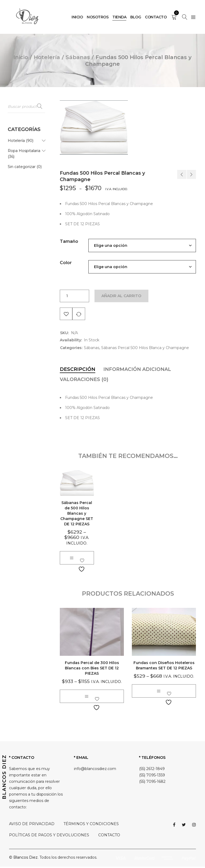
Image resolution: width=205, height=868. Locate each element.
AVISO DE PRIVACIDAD (32, 825)
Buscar (40, 107)
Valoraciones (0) (84, 381)
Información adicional (137, 371)
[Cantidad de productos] (67, 296)
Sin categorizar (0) (25, 167)
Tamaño (69, 241)
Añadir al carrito (122, 296)
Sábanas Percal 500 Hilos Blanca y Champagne (145, 349)
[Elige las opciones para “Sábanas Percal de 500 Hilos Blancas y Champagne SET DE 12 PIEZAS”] (72, 559)
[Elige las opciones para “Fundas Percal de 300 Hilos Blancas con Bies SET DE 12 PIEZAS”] (86, 698)
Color (66, 263)
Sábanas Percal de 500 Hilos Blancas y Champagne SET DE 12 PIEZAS (77, 515)
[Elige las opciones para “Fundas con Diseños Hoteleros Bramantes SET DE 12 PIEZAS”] (159, 692)
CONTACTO (109, 836)
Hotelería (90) (21, 141)
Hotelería (47, 57)
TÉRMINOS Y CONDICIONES (91, 825)
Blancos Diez (25, 859)
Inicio (21, 57)
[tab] (78, 371)
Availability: (71, 342)
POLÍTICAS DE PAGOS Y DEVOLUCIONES (49, 836)
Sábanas (78, 57)
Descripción (78, 371)
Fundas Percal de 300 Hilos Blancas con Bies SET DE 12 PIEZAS (92, 669)
